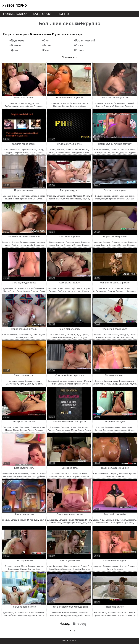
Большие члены (63, 152)
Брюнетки (108, 430)
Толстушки (24, 196)
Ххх (37, 103)
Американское (120, 430)
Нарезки (57, 106)
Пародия (53, 476)
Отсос (85, 384)
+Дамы (14, 50)
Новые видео (15, 14)
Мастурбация (26, 106)
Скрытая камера (29, 150)
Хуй (73, 288)
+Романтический (84, 41)
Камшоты (75, 106)
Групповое (58, 566)
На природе (76, 199)
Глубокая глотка (65, 291)
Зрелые (15, 242)
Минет (85, 150)
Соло (19, 291)
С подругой (109, 106)
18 (95, 152)
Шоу (36, 520)
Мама (115, 381)
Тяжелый (129, 106)
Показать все (70, 57)
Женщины (38, 245)
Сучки (83, 106)
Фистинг (116, 337)
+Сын (45, 50)
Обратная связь (69, 641)
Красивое (97, 242)
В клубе (76, 569)
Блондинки (77, 152)
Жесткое (60, 150)
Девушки (18, 152)
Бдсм (111, 288)
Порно (63, 14)
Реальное (38, 106)
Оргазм (115, 196)
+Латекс (47, 45)
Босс (38, 569)
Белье (87, 615)
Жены (103, 384)
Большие (120, 106)
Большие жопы (128, 150)
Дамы (40, 152)
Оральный (123, 384)
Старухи (9, 152)
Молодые (30, 103)
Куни (124, 427)
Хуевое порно (15, 5)
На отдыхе (118, 569)
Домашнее (8, 288)
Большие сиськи (16, 103)
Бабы (26, 152)
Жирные (86, 245)
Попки (107, 152)
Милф (85, 103)
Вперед (79, 623)
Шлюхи (115, 152)
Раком (51, 152)
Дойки (95, 520)
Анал (52, 150)
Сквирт (85, 427)
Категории (42, 14)
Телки (31, 430)
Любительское (12, 106)
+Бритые (15, 45)
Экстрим (85, 569)
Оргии (84, 566)
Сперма (113, 474)
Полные (32, 199)
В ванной (130, 103)
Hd (95, 612)
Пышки (8, 199)
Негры (100, 152)
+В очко (79, 50)
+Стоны (79, 45)
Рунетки (121, 199)
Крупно (66, 106)
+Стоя (45, 41)
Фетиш (77, 291)
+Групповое (17, 41)
